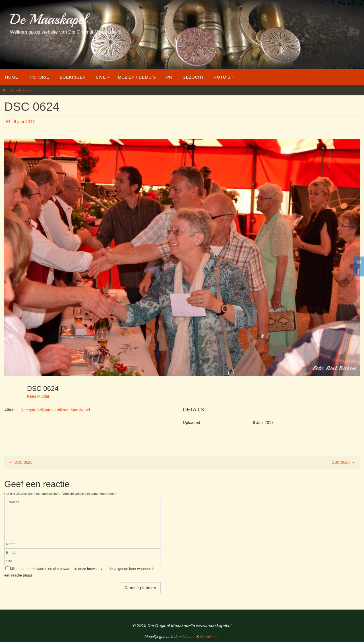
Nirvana (189, 637)
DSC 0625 (344, 462)
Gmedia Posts (21, 90)
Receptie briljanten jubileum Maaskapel (55, 410)
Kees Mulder (38, 396)
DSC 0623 (20, 462)
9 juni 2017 (25, 121)
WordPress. (210, 637)
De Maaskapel (48, 19)
